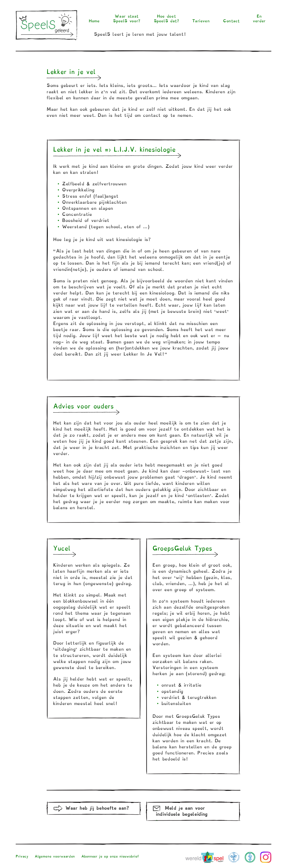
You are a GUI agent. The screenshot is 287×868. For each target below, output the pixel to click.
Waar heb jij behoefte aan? (97, 808)
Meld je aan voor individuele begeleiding (182, 811)
